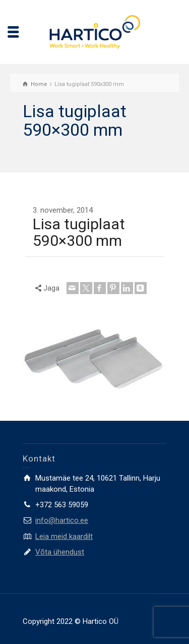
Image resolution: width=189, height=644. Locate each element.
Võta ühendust (60, 552)
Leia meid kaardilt (64, 536)
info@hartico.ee (62, 520)
